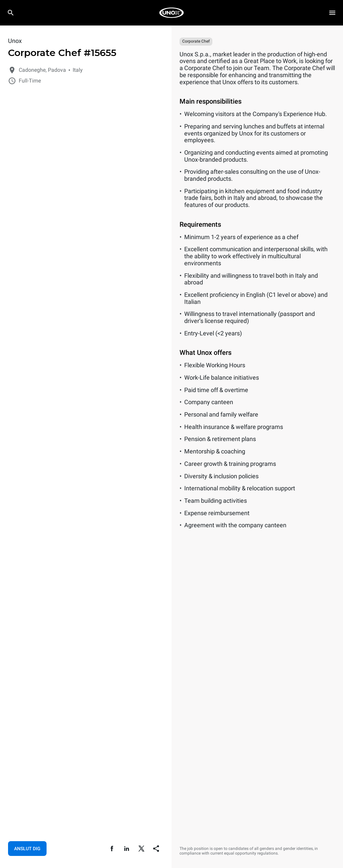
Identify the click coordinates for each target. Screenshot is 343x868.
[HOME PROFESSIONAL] (171, 13)
